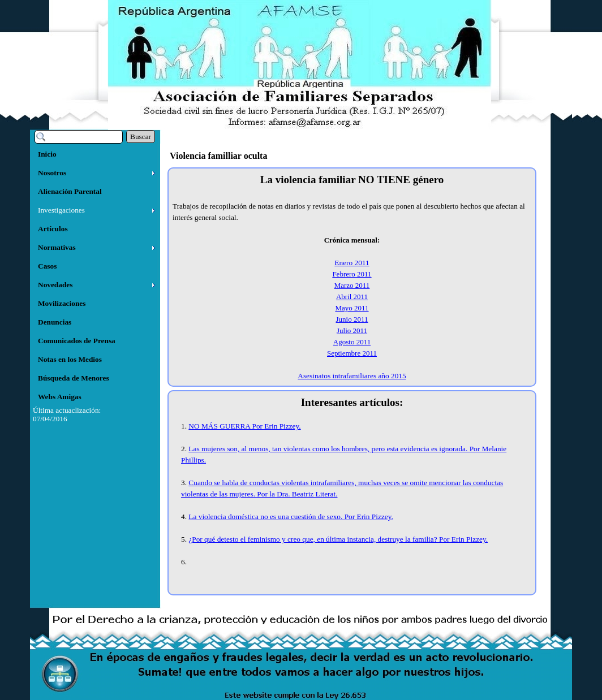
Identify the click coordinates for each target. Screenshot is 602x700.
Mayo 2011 (352, 308)
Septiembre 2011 (352, 353)
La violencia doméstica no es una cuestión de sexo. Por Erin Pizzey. (291, 517)
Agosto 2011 (352, 342)
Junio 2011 (352, 319)
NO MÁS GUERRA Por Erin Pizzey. (244, 426)
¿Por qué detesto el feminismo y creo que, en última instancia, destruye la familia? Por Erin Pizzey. (338, 539)
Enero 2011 (352, 263)
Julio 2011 (352, 330)
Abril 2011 (352, 297)
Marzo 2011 (352, 285)
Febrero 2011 (352, 274)
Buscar (141, 137)
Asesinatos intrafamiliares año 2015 (352, 376)
